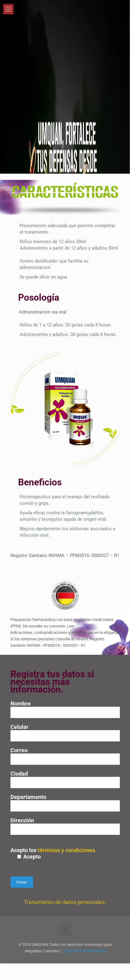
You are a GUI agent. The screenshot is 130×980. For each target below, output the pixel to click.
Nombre (65, 709)
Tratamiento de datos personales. (65, 902)
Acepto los (65, 853)
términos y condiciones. (67, 850)
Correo (65, 756)
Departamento (65, 803)
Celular (65, 733)
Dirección (65, 826)
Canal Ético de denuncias (84, 951)
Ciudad (65, 779)
